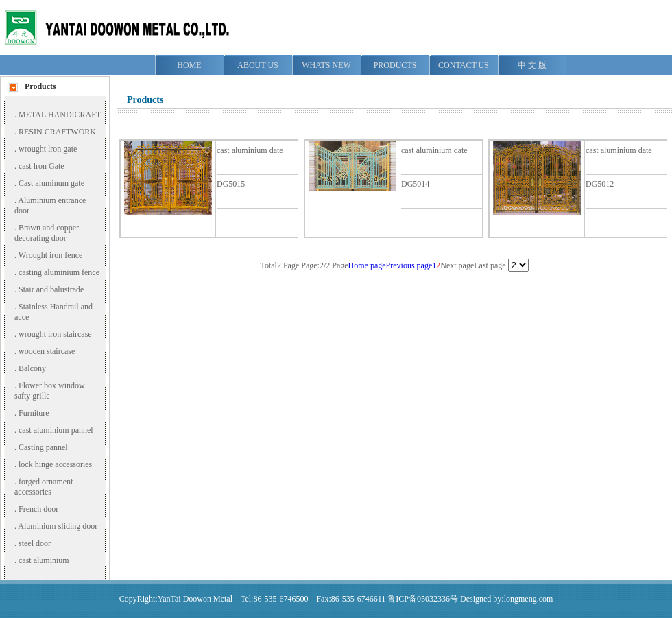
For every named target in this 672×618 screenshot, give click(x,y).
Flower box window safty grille (50, 391)
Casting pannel (43, 447)
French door (38, 509)
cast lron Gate (41, 166)
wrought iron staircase (55, 334)
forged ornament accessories (44, 487)
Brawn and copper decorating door (47, 233)
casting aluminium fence (59, 272)
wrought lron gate (48, 149)
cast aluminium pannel (56, 430)
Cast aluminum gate (51, 183)
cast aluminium (44, 560)
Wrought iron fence (50, 255)
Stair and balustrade (51, 289)
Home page (367, 265)
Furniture (34, 413)
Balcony (32, 368)
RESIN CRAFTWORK (57, 132)
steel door (35, 543)
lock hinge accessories (55, 464)
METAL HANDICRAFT (60, 115)
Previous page (409, 265)
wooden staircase (47, 351)
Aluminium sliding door (58, 526)
